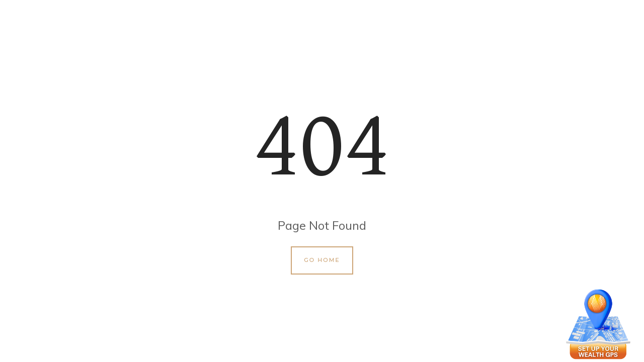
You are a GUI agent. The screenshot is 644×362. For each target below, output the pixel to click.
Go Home (322, 260)
